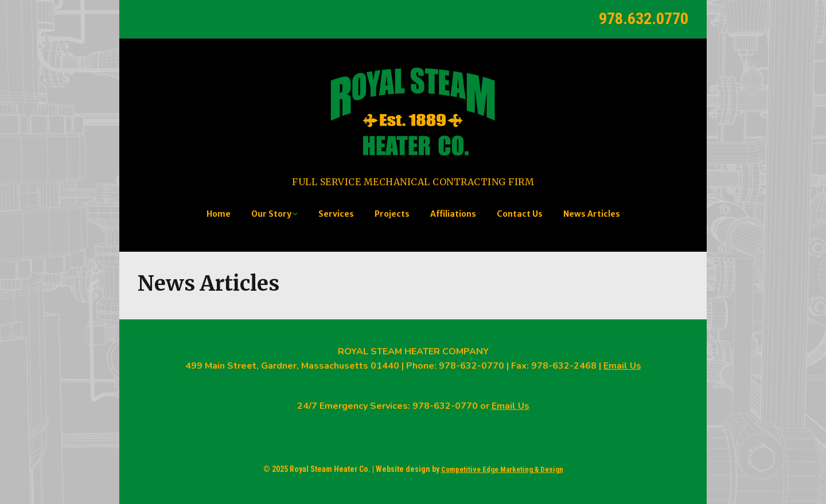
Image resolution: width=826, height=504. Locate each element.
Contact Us (520, 214)
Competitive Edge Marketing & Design (502, 469)
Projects (392, 214)
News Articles (592, 214)
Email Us (622, 366)
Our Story (271, 214)
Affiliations (453, 214)
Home (219, 214)
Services (336, 214)
